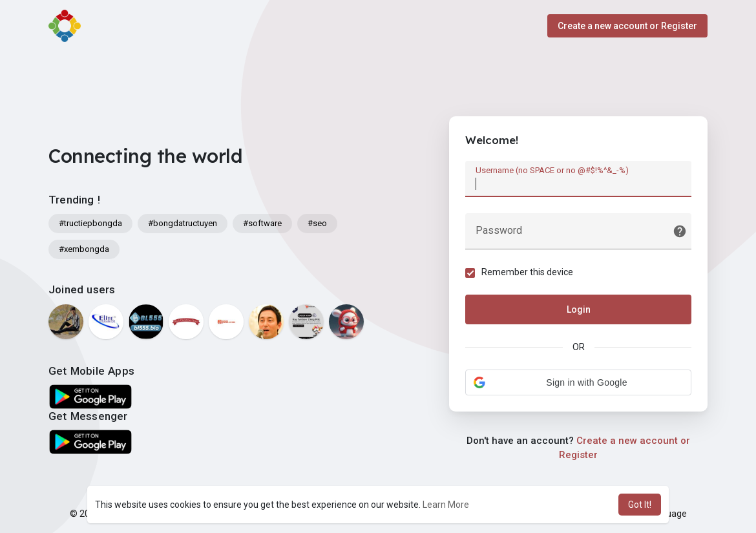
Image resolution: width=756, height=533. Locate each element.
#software (262, 223)
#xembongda (84, 249)
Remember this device (527, 272)
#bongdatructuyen (183, 223)
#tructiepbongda (90, 223)
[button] (578, 382)
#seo (317, 223)
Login (579, 309)
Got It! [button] (640, 505)
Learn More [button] (446, 505)
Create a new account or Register (627, 26)
